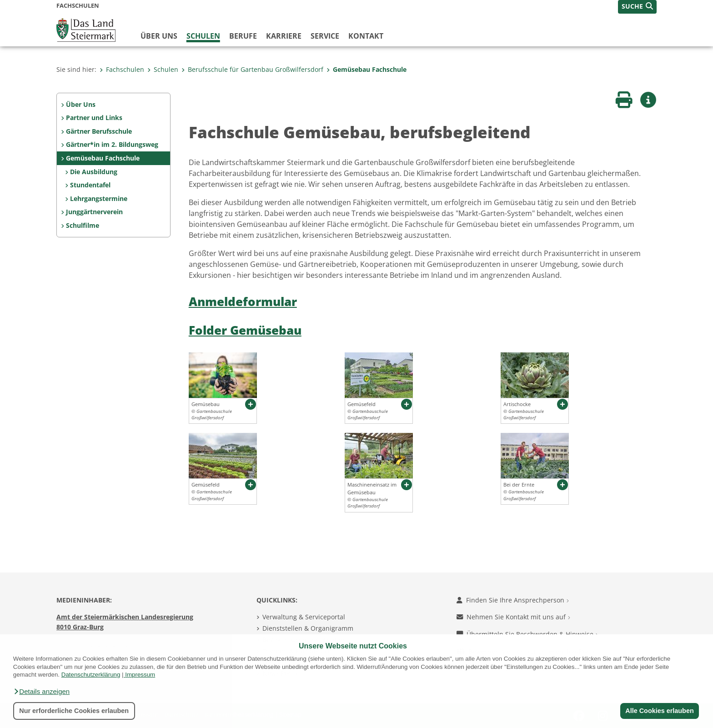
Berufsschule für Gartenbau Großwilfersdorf (252, 69)
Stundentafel (90, 185)
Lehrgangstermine (99, 198)
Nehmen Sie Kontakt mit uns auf (513, 617)
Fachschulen (122, 69)
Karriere (284, 36)
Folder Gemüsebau (245, 330)
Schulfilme (83, 225)
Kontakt (366, 36)
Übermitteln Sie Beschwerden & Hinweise (527, 634)
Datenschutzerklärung (91, 675)
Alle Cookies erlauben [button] (659, 711)
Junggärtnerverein (94, 212)
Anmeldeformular (243, 302)
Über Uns (81, 104)
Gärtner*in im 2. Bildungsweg (112, 144)
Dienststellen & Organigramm (308, 628)
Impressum (140, 675)
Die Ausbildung (94, 172)
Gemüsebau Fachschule (367, 69)
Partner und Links (94, 118)
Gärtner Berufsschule (99, 131)
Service (325, 36)
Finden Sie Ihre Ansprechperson (513, 600)
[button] (41, 692)
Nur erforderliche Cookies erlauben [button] (74, 711)
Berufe (243, 36)
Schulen (203, 36)
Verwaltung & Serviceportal (304, 617)
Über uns (159, 36)
